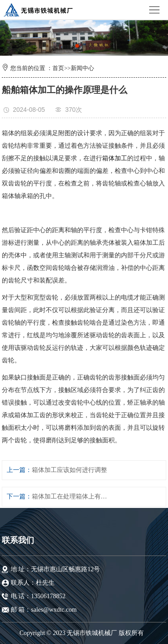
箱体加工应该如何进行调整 (69, 470)
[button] (77, 46)
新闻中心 (82, 68)
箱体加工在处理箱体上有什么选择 (71, 496)
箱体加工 (115, 158)
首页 (58, 68)
